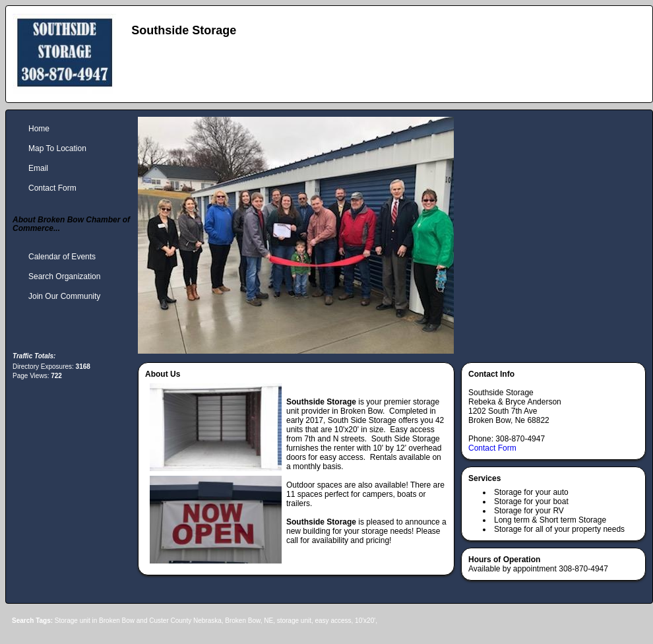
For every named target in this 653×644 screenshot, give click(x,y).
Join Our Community (64, 296)
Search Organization (64, 276)
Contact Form (492, 448)
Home (39, 129)
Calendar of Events (62, 257)
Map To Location (57, 148)
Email (38, 168)
